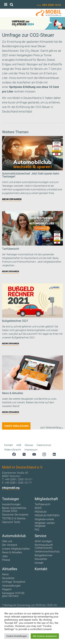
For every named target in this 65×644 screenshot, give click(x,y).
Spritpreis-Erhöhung (22, 87)
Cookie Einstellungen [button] (17, 636)
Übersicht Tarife (11, 522)
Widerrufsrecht (13, 450)
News (5, 574)
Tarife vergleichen (16, 426)
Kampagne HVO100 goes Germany (13, 595)
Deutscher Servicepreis (15, 515)
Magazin (7, 589)
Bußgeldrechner (44, 555)
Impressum (31, 450)
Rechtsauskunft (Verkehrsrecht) (44, 546)
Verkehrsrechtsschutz (47, 552)
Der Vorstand (10, 545)
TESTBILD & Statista (14, 518)
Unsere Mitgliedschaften (16, 549)
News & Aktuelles (12, 552)
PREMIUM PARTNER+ (47, 515)
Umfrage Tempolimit (14, 582)
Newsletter (41, 559)
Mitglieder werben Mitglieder (45, 524)
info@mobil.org (11, 488)
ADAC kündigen (43, 541)
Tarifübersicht (42, 504)
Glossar (29, 445)
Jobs (5, 556)
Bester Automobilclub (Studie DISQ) (14, 509)
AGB (19, 445)
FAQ (37, 530)
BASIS (38, 508)
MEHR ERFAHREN (12, 199)
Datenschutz (44, 445)
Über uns (7, 541)
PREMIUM (41, 512)
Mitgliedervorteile (44, 519)
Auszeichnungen (11, 504)
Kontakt (8, 445)
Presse (6, 560)
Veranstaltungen (11, 586)
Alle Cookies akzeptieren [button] (45, 636)
